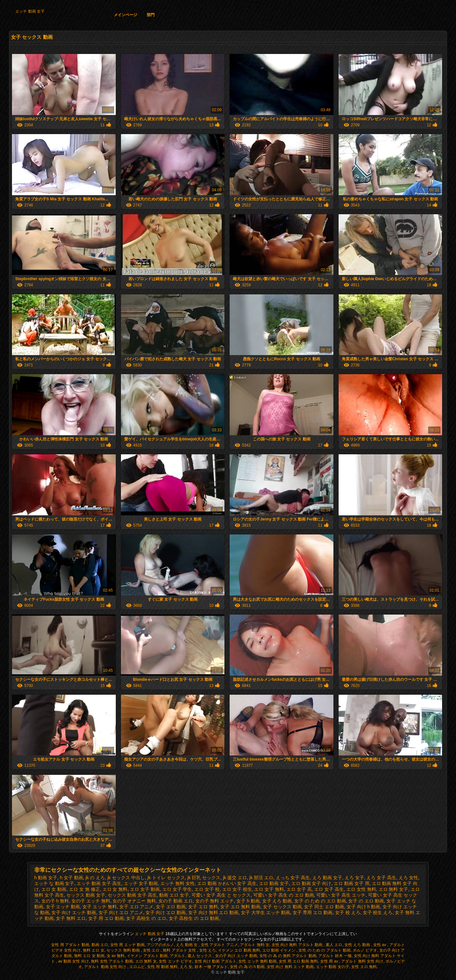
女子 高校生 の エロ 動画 (194, 918)
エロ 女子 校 (207, 889)
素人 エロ (334, 945)
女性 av (380, 945)
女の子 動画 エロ (176, 901)
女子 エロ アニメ (136, 907)
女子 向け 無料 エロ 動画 (213, 912)
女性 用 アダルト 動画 (70, 945)
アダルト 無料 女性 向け (362, 961)
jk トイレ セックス (166, 878)
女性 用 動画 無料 (162, 967)
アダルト (178, 956)
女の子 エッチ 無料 (91, 901)
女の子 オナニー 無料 (134, 901)
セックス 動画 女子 (86, 895)
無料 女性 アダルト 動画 (112, 961)
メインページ (125, 15)
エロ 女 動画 (54, 889)
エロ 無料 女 (146, 961)
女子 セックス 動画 (282, 907)
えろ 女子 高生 (381, 878)
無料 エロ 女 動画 (89, 956)
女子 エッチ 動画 (63, 907)
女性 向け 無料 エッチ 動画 (290, 967)
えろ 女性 (408, 878)
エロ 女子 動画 (145, 889)
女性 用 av (330, 961)
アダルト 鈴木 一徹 (335, 956)
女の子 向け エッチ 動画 (236, 956)
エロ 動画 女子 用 (352, 883)
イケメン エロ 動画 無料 (239, 950)
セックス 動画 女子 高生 (132, 895)
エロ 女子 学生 (177, 889)
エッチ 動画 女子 (30, 11)
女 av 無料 (116, 956)
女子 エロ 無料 (203, 907)
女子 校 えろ (348, 912)
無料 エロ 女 (94, 950)
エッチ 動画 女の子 (333, 967)
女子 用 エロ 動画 (106, 918)
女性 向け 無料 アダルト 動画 (298, 945)
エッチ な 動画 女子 (54, 883)
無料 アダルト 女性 (180, 950)
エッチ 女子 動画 (141, 883)
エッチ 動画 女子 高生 (99, 883)
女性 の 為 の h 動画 (247, 967)
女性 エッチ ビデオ (175, 961)
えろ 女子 (354, 878)
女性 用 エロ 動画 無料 (298, 961)
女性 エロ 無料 (364, 967)
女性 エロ (152, 950)
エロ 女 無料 (115, 889)
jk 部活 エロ (261, 878)
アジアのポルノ (160, 945)
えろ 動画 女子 (327, 878)
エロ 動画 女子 (274, 883)
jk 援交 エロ (235, 878)
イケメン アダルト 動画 (147, 956)
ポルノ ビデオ (365, 950)
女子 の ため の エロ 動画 (320, 901)
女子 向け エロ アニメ (121, 912)
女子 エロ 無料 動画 (240, 907)
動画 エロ (100, 945)
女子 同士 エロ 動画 (324, 907)
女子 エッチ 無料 (100, 907)
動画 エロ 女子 (174, 895)
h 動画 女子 (46, 878)
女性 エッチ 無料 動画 (257, 961)
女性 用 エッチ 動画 (127, 945)
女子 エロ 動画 (171, 907)
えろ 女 (186, 967)
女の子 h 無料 (55, 901)
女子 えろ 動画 (277, 901)
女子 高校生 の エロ (146, 918)
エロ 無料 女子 (394, 889)
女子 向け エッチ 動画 (74, 912)
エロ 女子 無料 (269, 889)
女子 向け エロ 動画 (166, 912)
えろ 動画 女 (187, 945)
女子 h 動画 (248, 901)
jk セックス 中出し (126, 878)
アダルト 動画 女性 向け (106, 967)
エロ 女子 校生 (237, 889)
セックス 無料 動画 (124, 950)
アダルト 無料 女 (255, 945)
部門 (151, 15)
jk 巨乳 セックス (204, 878)
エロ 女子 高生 (329, 889)
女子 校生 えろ (378, 912)
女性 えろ (207, 950)
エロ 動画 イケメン (279, 950)
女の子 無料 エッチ (215, 901)
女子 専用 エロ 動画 (313, 912)
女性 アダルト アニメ (219, 945)
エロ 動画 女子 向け (311, 883)
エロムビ (137, 967)
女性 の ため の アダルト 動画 (325, 950)
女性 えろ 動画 (358, 945)
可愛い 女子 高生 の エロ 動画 (283, 895)
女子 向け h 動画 (363, 907)
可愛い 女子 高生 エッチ (341, 895)
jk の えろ (95, 878)
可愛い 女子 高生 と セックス (221, 895)
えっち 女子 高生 (293, 878)
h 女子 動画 (71, 878)
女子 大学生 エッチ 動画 (266, 912)
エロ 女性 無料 (361, 889)
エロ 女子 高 (299, 889)
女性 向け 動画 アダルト (215, 961)
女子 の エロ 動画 (366, 901)
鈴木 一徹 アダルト (211, 967)
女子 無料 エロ (71, 918)
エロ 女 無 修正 (84, 889)
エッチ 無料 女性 (178, 883)
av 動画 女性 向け (74, 961)
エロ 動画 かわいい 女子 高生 (227, 883)
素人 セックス (200, 956)
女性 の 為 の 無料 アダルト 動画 (288, 956)
